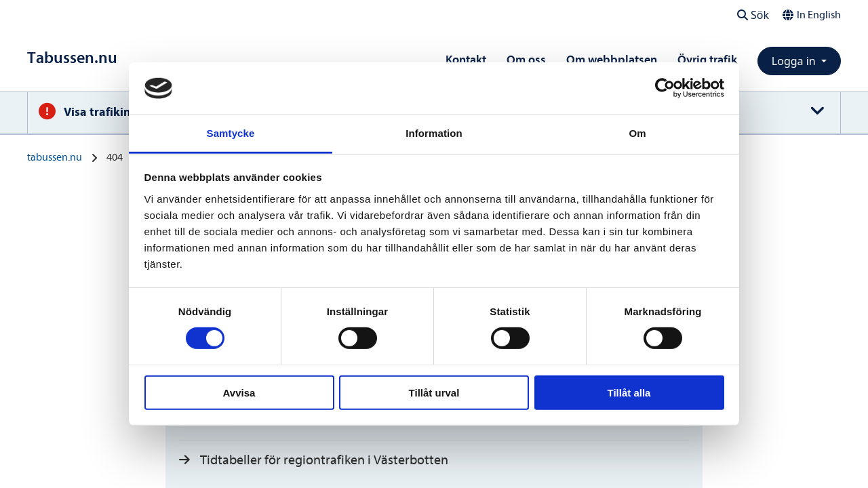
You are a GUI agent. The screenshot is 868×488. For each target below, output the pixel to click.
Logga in (795, 61)
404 (115, 157)
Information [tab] (434, 133)
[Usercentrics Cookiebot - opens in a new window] (665, 88)
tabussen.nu (55, 157)
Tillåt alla (629, 392)
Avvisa (239, 392)
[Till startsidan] (72, 58)
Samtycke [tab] (231, 133)
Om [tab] (637, 133)
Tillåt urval (434, 392)
